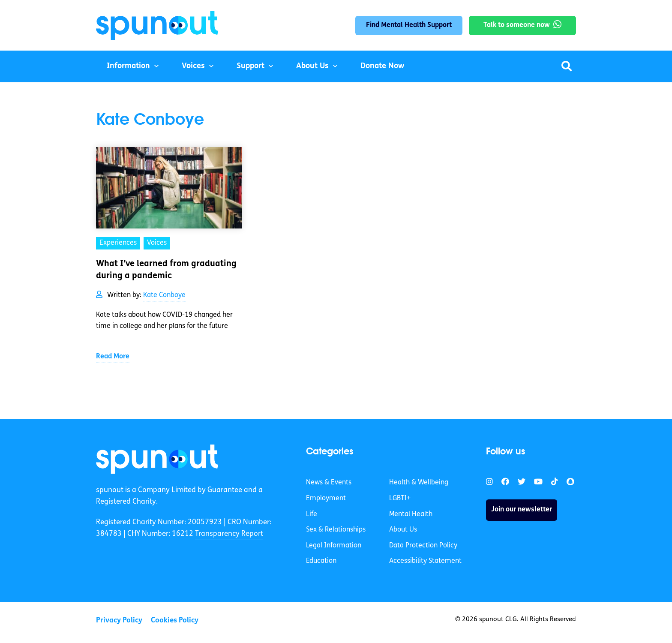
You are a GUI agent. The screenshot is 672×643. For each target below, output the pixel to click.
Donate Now (382, 66)
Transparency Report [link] (229, 534)
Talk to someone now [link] (517, 25)
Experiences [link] (118, 243)
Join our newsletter (522, 510)
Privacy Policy (119, 620)
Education (321, 561)
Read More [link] (113, 357)
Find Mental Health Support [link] (409, 25)
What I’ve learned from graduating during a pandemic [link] (166, 270)
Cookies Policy (175, 620)
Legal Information (334, 546)
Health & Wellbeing (419, 483)
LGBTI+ (400, 499)
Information (128, 66)
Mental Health (411, 514)
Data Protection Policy (423, 546)
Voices (193, 66)
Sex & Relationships (336, 530)
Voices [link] (157, 243)
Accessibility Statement (425, 561)
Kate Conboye (164, 295)
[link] (157, 459)
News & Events (329, 483)
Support (250, 66)
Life (312, 514)
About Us (312, 66)
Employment (326, 499)
